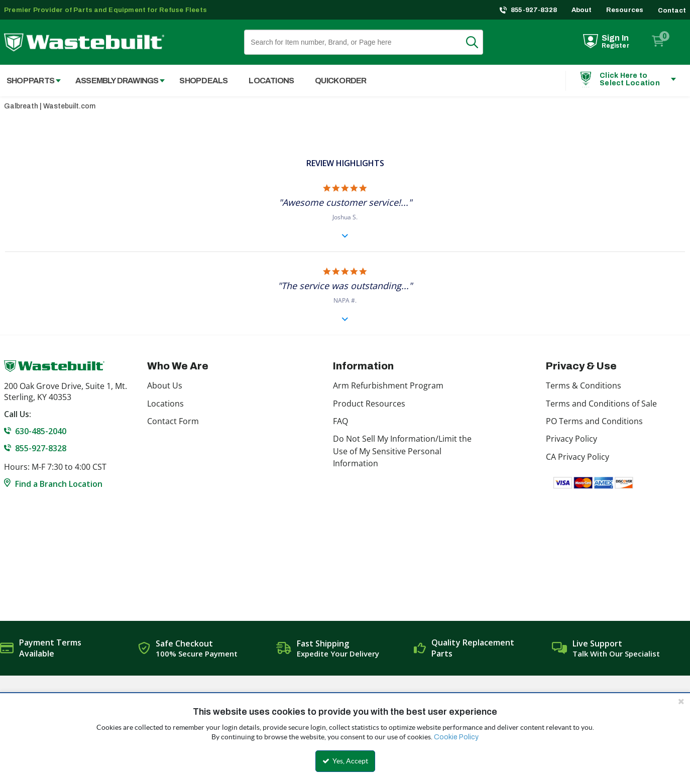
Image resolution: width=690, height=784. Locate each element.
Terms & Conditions (584, 385)
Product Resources (369, 404)
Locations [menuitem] (271, 81)
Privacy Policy (571, 439)
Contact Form (173, 421)
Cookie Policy (456, 737)
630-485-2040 (41, 431)
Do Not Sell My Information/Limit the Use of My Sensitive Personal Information (402, 451)
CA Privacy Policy (578, 457)
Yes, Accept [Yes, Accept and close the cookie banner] (345, 761)
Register (615, 46)
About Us (165, 385)
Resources (625, 10)
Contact (672, 11)
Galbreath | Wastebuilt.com (50, 106)
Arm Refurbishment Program (388, 385)
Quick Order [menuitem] (340, 81)
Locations (165, 404)
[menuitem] (115, 81)
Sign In (615, 38)
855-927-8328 (534, 10)
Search (478, 42)
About (582, 10)
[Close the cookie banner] (681, 701)
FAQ (340, 421)
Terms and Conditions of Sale (601, 404)
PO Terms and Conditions (594, 421)
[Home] (84, 42)
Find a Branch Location (59, 484)
